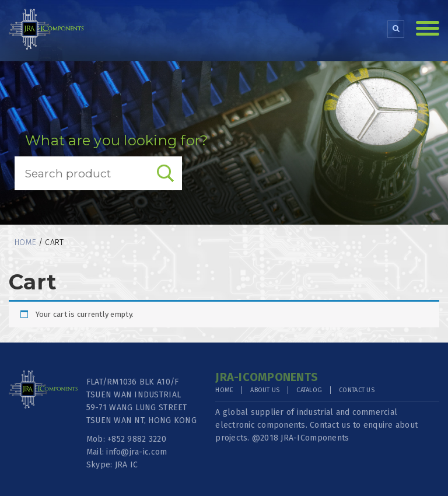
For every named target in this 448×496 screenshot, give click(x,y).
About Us (265, 390)
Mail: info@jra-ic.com (127, 452)
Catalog (309, 390)
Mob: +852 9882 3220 (126, 439)
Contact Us (357, 390)
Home (25, 242)
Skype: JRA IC (112, 465)
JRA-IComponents (315, 438)
